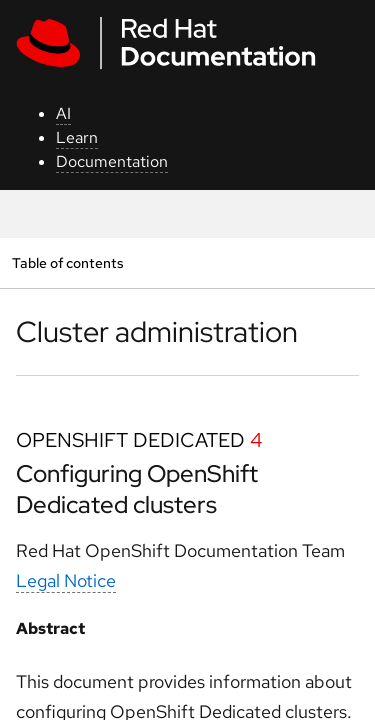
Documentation (112, 161)
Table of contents (67, 262)
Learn (77, 137)
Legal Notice (66, 580)
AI (63, 113)
